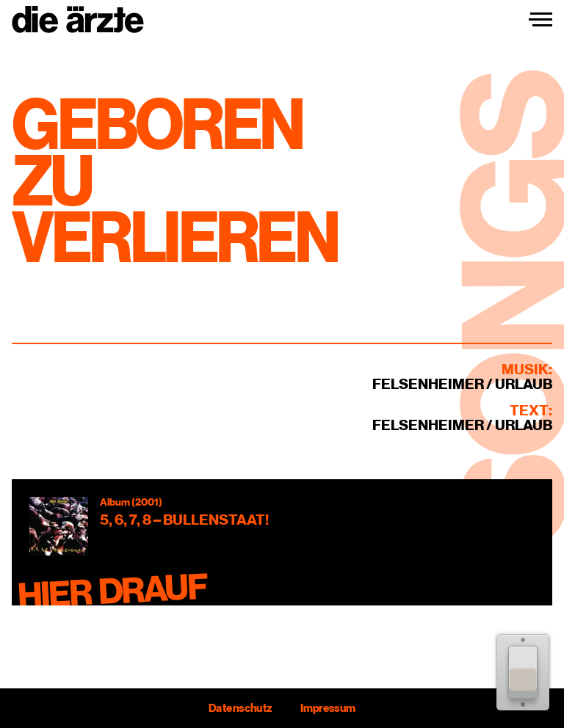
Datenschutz (240, 708)
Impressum (328, 708)
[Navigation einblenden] (540, 20)
